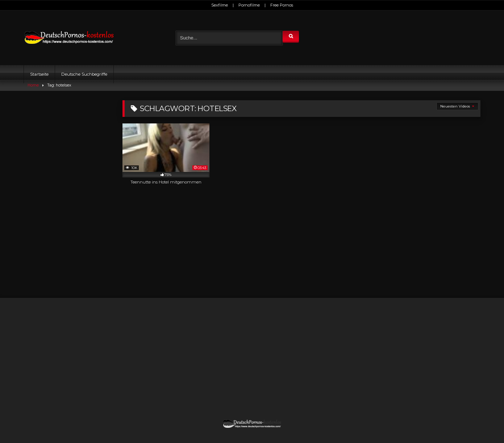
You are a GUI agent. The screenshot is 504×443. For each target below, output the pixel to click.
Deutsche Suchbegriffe (84, 74)
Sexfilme (220, 5)
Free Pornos (282, 5)
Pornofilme (249, 5)
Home (33, 85)
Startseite (39, 74)
